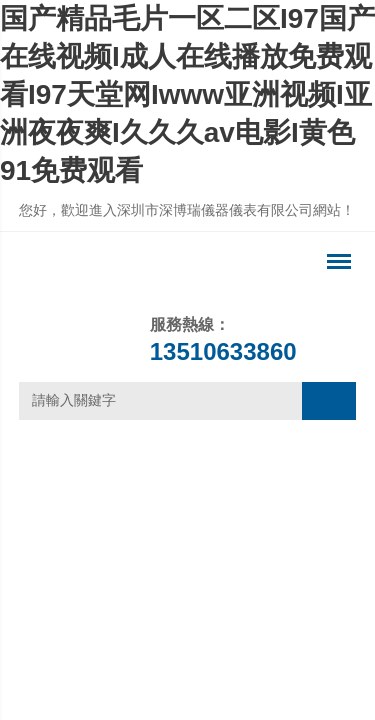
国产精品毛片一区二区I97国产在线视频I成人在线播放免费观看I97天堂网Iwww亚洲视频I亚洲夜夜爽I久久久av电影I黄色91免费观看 (187, 94)
